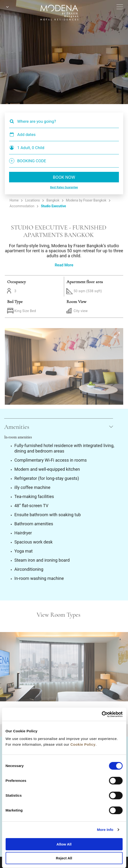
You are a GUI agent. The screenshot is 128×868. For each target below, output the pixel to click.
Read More (64, 265)
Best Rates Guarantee (64, 187)
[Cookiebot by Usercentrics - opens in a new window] (102, 714)
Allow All (64, 844)
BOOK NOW (64, 177)
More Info (105, 830)
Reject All (64, 858)
